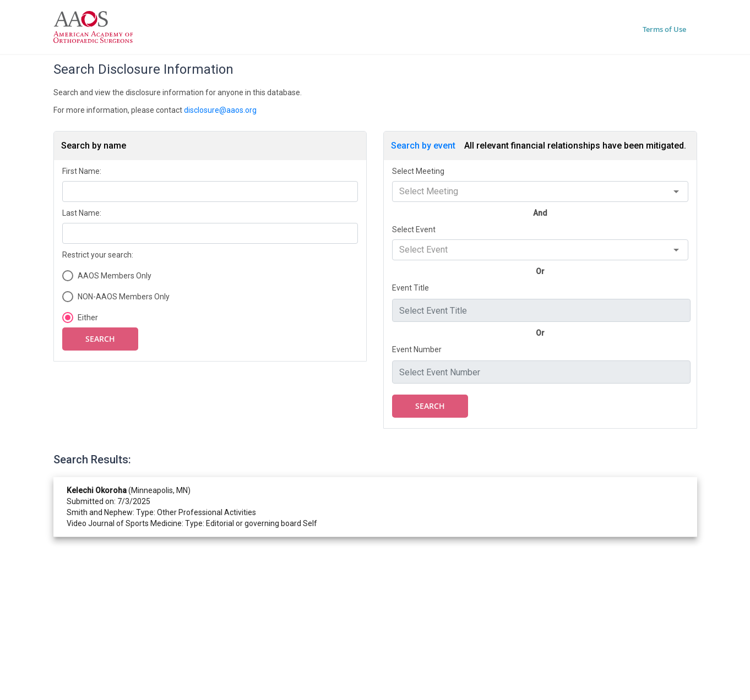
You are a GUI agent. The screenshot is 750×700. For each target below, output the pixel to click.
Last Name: (82, 213)
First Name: (82, 171)
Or (540, 271)
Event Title (411, 288)
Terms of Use (664, 29)
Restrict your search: (98, 255)
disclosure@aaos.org (220, 110)
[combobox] (540, 192)
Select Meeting (418, 171)
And (540, 213)
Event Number (417, 349)
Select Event (414, 229)
